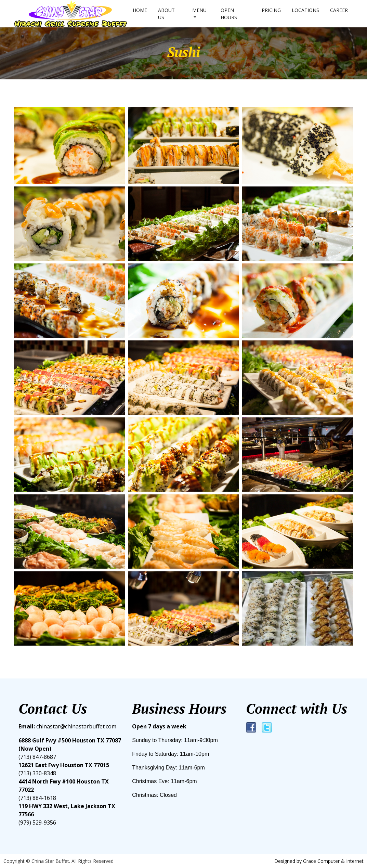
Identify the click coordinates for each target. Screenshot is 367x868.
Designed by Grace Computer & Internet (319, 861)
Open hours (229, 14)
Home (140, 10)
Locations (305, 10)
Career (339, 10)
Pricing (271, 10)
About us (166, 14)
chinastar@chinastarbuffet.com (67, 726)
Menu (199, 10)
